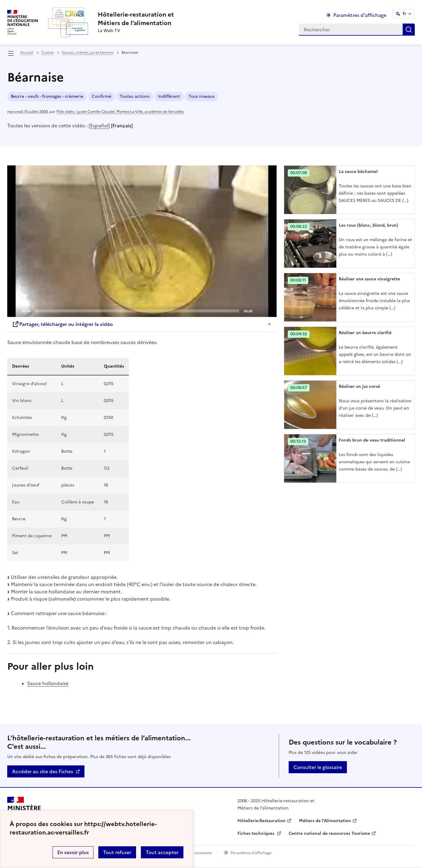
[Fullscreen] (268, 311)
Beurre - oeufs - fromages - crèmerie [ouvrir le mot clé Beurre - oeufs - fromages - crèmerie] (47, 96)
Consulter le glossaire (318, 767)
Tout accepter (162, 852)
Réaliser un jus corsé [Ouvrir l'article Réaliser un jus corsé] (359, 386)
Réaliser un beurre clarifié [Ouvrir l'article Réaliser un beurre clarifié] (365, 333)
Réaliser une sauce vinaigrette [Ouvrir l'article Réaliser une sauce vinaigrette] (369, 279)
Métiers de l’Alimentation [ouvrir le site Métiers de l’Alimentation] (325, 821)
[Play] (142, 241)
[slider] (137, 311)
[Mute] (259, 311)
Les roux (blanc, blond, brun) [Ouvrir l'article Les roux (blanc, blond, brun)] (368, 225)
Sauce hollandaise (48, 683)
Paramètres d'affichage (251, 853)
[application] (142, 241)
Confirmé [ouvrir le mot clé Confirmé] (102, 96)
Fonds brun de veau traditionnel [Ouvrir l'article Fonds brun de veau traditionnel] (372, 440)
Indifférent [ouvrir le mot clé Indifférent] (169, 96)
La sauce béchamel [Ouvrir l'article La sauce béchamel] (358, 172)
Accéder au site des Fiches (43, 771)
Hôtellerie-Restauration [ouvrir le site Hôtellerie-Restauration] (262, 821)
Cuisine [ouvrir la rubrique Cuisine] (48, 53)
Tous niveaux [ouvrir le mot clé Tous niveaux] (201, 96)
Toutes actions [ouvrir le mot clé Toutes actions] (135, 96)
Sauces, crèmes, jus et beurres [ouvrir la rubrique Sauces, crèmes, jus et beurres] (88, 53)
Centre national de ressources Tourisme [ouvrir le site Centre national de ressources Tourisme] (329, 833)
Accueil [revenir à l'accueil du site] (27, 53)
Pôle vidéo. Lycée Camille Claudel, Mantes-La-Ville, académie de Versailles (120, 112)
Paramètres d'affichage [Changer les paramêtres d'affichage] (360, 15)
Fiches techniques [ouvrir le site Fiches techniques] (256, 833)
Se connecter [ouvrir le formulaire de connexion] (201, 853)
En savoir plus (73, 852)
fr (405, 14)
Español (99, 126)
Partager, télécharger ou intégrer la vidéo (62, 324)
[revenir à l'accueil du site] (136, 19)
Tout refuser (117, 852)
